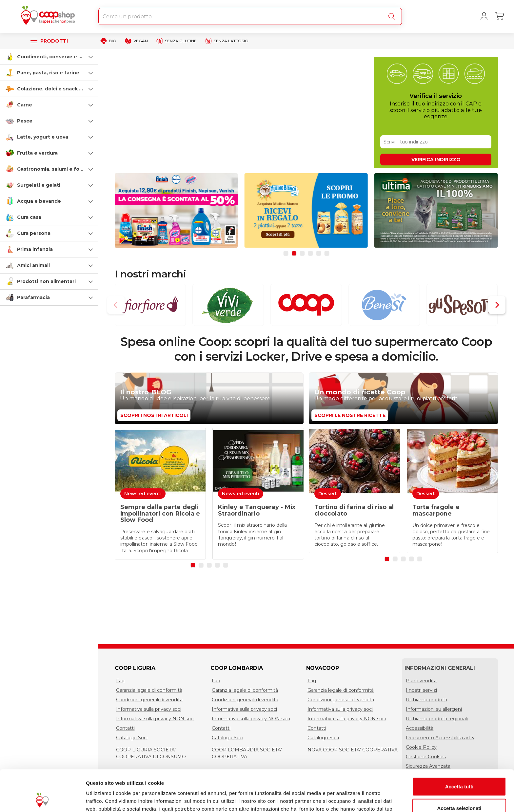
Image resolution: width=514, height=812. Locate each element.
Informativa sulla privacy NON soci (155, 719)
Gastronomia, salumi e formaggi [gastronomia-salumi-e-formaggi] (57, 169)
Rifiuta (459, 791)
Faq (120, 681)
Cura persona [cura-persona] (34, 233)
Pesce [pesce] (25, 121)
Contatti (125, 728)
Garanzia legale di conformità (149, 690)
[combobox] (250, 16)
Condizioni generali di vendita (149, 700)
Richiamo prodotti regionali (437, 719)
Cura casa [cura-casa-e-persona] (29, 217)
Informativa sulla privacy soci (149, 709)
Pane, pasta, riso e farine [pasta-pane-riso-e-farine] (48, 73)
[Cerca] (393, 16)
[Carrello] (500, 16)
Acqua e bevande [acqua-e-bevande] (39, 201)
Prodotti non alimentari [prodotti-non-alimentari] (46, 281)
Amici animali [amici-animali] (33, 265)
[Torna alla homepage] (49, 16)
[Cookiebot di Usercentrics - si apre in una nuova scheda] (42, 799)
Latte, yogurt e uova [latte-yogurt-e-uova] (43, 137)
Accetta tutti (459, 748)
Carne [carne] (25, 105)
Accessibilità (420, 728)
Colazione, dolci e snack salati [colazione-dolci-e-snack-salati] (55, 89)
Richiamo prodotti (426, 700)
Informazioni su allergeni (434, 709)
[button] (49, 57)
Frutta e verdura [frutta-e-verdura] (37, 153)
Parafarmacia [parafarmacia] (33, 297)
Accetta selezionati (459, 769)
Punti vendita (421, 681)
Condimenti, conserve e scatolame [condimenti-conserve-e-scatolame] (61, 57)
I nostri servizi (421, 690)
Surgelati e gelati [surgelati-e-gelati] (39, 185)
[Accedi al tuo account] (484, 16)
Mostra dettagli (345, 799)
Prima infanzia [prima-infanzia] (35, 249)
